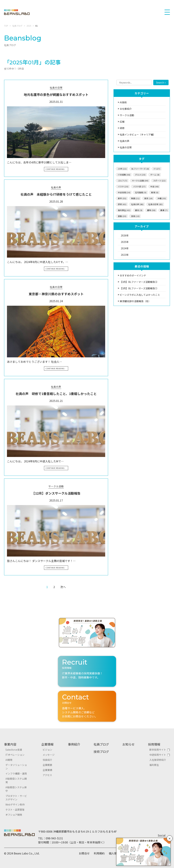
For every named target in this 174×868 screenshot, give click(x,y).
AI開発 (9, 760)
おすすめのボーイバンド (133, 275)
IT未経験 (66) (124, 175)
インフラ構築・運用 (16, 773)
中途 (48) (155, 186)
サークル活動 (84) (140, 181)
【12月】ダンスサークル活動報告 (56, 493)
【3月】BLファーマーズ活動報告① (139, 288)
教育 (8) (155, 192)
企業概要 (47, 765)
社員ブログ (17, 26)
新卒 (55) (122, 198)
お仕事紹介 (126, 109)
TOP (6, 26)
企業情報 (47, 744)
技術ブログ (101, 751)
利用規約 (99, 853)
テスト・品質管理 (15, 810)
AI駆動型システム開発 (16, 780)
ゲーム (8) (155, 175)
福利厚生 (154, 765)
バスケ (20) (123, 186)
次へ (63, 587)
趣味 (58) (151, 210)
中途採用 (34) (124, 192)
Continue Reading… (56, 169)
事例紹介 (74, 744)
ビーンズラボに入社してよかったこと (140, 295)
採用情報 (154, 744)
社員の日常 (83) (156, 204)
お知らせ (128, 744)
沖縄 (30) (162, 198)
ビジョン (47, 750)
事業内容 (10, 744)
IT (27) (157, 169)
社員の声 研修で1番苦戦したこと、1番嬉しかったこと (56, 394)
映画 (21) (135, 198)
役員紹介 (47, 760)
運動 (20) (122, 216)
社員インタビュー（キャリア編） (138, 134)
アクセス (47, 775)
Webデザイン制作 (15, 804)
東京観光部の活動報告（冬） (135, 301)
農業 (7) (164, 210)
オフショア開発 (14, 815)
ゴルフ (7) (123, 181)
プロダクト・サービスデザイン (16, 798)
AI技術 (123, 102)
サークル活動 (56, 486)
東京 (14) (149, 198)
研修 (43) (122, 204)
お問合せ (84, 853)
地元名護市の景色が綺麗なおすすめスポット (56, 94)
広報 (122, 122)
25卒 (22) (122, 169)
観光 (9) (139, 210)
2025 (29, 26)
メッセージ (49, 755)
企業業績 (47, 770)
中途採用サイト (158, 755)
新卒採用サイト (158, 750)
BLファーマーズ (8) (140, 169)
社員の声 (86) (137, 204)
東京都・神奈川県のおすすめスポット (56, 294)
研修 (122, 128)
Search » (161, 82)
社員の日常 (56, 88)
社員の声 (56, 187)
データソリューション (16, 767)
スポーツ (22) (159, 181)
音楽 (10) (135, 216)
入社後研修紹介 (158, 760)
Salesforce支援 (14, 750)
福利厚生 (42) (124, 210)
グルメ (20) (140, 175)
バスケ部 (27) (139, 186)
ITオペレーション (15, 755)
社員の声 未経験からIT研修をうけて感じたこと (56, 194)
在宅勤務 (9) (141, 192)
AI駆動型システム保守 (16, 789)
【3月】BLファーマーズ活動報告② (139, 282)
